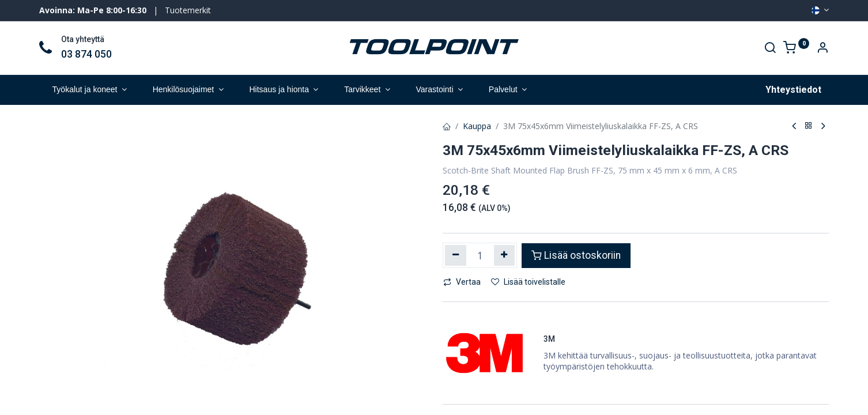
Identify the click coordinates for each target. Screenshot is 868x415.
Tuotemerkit (188, 10)
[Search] (770, 49)
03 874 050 (86, 54)
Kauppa (477, 126)
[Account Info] (822, 49)
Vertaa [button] (462, 282)
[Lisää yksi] (505, 255)
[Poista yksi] (456, 255)
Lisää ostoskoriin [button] (576, 255)
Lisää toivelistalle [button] (528, 282)
